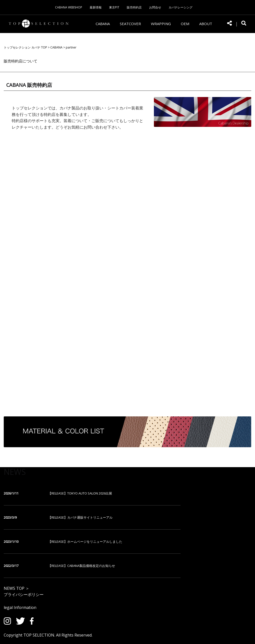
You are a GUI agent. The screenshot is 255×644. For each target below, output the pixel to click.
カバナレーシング (181, 7)
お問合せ (155, 7)
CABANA (103, 24)
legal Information (20, 607)
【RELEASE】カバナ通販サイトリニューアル (80, 517)
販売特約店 (134, 7)
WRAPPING (161, 24)
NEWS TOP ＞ (17, 588)
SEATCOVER (130, 24)
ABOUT (206, 24)
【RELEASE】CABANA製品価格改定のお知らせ (82, 566)
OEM (185, 24)
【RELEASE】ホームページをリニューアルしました (85, 542)
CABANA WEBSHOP (69, 7)
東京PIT (114, 7)
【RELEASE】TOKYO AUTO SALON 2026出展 (80, 493)
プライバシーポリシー (24, 594)
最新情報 (96, 7)
